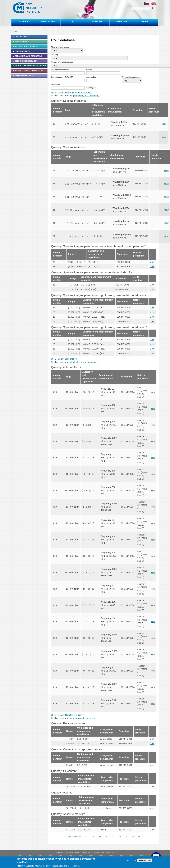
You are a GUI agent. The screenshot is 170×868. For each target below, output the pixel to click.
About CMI (24, 22)
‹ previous (77, 836)
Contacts (146, 22)
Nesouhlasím (145, 860)
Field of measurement (60, 47)
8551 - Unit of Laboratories (64, 359)
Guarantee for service (60, 70)
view (164, 124)
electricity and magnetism (85, 362)
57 (127, 836)
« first (70, 836)
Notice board (48, 22)
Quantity (55, 55)
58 (133, 836)
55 (113, 836)
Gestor (89, 70)
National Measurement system (30, 66)
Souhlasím (131, 860)
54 (106, 836)
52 (93, 836)
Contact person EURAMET (62, 77)
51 (86, 836)
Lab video (97, 22)
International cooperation (29, 71)
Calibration (21, 37)
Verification (21, 42)
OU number (91, 77)
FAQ (72, 22)
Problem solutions (25, 76)
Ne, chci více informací (70, 866)
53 (100, 836)
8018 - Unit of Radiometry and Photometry (71, 92)
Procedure (56, 85)
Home (15, 31)
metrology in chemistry (84, 718)
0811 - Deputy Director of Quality (67, 715)
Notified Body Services (27, 46)
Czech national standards (28, 56)
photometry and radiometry (86, 96)
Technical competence (131, 77)
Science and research (26, 61)
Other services (23, 51)
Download (121, 22)
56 (120, 836)
